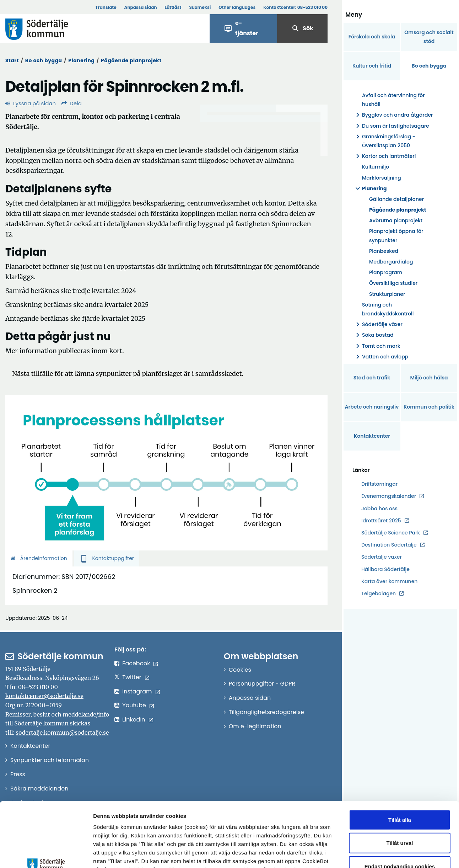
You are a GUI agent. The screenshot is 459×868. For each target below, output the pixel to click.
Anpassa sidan (141, 7)
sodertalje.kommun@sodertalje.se (62, 733)
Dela (72, 103)
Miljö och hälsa (429, 378)
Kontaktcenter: (295, 7)
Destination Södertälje (389, 545)
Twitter (132, 677)
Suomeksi (200, 7)
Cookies (240, 670)
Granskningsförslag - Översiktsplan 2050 (384, 141)
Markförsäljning (382, 178)
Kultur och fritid (372, 66)
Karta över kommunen (389, 581)
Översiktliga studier (393, 283)
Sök (302, 28)
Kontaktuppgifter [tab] (107, 558)
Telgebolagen (379, 594)
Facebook (136, 663)
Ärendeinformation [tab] (39, 558)
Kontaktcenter (372, 436)
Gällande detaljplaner (396, 199)
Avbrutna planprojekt (396, 220)
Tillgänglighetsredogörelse (266, 712)
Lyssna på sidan (31, 103)
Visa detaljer (389, 854)
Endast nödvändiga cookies (400, 806)
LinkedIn (134, 720)
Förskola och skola (372, 37)
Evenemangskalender (389, 496)
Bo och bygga (44, 60)
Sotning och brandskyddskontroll (388, 309)
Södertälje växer (378, 324)
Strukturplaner (387, 294)
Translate (106, 7)
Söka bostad (373, 335)
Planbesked (384, 251)
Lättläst (173, 7)
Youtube (134, 705)
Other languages (237, 7)
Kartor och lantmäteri (385, 156)
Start (12, 60)
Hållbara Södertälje (385, 569)
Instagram (137, 691)
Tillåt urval (400, 782)
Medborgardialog (391, 262)
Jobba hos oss (379, 509)
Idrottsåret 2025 (381, 521)
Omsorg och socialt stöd (429, 37)
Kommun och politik (429, 407)
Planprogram (386, 272)
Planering (81, 60)
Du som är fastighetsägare (391, 126)
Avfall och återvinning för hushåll (393, 100)
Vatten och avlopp (381, 357)
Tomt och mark (377, 346)
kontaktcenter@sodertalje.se (44, 696)
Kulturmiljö (376, 167)
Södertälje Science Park (391, 533)
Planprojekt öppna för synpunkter (396, 236)
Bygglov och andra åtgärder (393, 115)
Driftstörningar (379, 484)
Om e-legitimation (255, 726)
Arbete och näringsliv (372, 407)
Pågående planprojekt (131, 60)
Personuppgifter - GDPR (262, 684)
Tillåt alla (400, 759)
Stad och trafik (372, 378)
